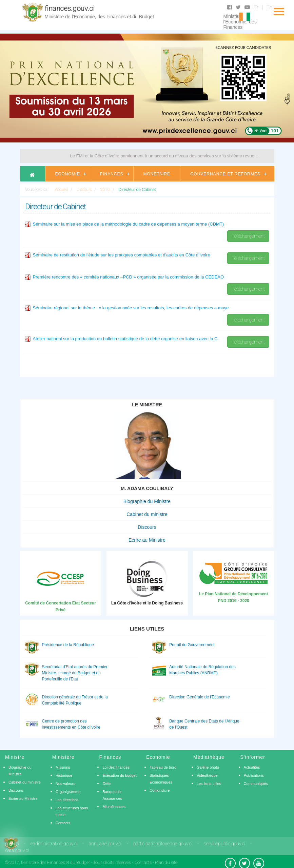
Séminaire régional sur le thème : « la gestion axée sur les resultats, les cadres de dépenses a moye (131, 308)
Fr (256, 7)
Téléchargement (248, 236)
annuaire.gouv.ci (105, 844)
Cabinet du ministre (147, 514)
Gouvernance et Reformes (225, 174)
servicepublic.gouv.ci (224, 844)
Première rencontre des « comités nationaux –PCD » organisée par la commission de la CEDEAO (129, 277)
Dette (107, 784)
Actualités (252, 767)
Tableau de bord (163, 767)
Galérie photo (208, 767)
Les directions (67, 800)
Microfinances (114, 807)
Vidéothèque (207, 775)
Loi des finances (116, 767)
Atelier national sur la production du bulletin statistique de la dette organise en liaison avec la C (125, 339)
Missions (63, 767)
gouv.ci (12, 844)
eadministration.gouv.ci (54, 844)
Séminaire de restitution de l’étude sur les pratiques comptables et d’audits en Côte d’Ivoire (122, 255)
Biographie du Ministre (147, 501)
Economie (68, 174)
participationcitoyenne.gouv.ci (163, 844)
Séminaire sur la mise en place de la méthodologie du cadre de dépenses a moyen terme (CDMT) (129, 224)
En (270, 7)
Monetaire (157, 174)
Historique (64, 775)
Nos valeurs (65, 784)
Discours (147, 527)
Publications (254, 775)
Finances (112, 174)
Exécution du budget (119, 775)
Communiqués (256, 784)
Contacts (63, 823)
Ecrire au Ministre (147, 540)
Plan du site (166, 862)
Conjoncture (160, 790)
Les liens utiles (209, 784)
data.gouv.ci (17, 850)
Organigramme (68, 792)
